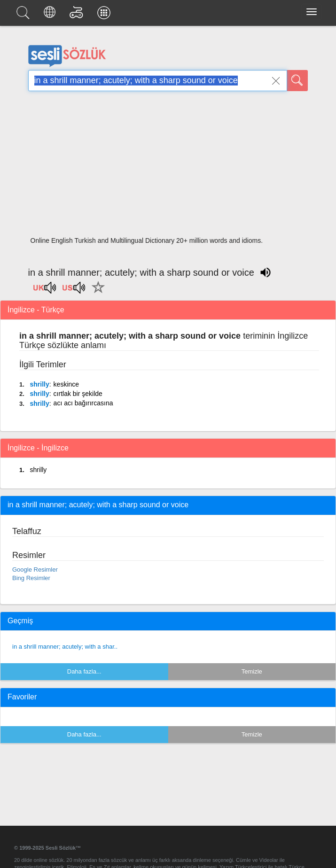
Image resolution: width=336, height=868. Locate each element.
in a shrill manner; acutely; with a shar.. (65, 647)
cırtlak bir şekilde (78, 394)
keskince (66, 384)
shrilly (39, 384)
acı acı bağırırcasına (83, 403)
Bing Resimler (31, 578)
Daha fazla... (84, 671)
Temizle (252, 671)
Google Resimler (35, 570)
